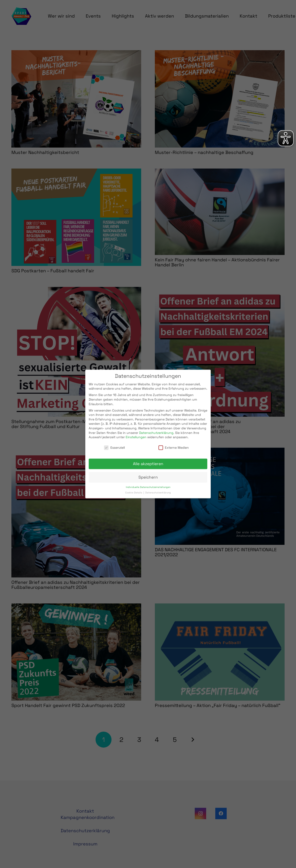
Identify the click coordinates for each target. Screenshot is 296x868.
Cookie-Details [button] (134, 489)
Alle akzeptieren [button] (148, 460)
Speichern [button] (148, 473)
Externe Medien (174, 444)
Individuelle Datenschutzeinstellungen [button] (148, 483)
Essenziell (114, 444)
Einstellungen (136, 433)
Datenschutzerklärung (156, 429)
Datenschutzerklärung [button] (158, 489)
